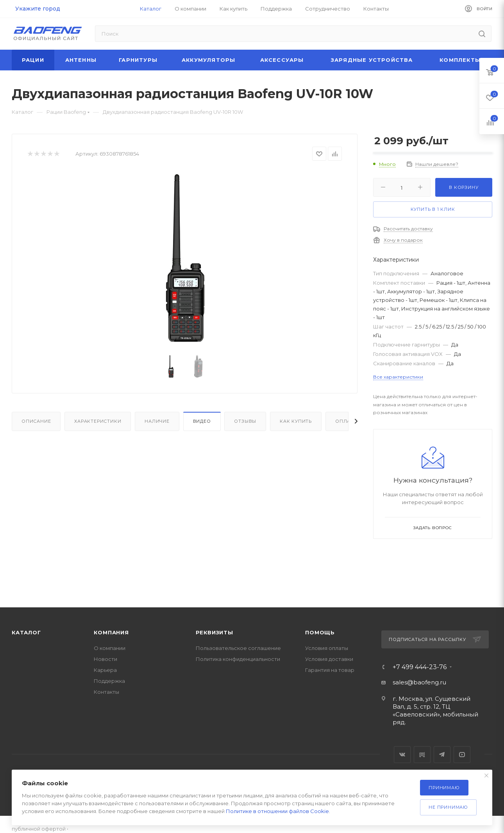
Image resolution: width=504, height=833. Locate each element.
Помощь (320, 632)
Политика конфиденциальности (238, 659)
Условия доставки (329, 659)
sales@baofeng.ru (419, 682)
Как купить (296, 421)
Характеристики (98, 421)
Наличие (157, 421)
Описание (36, 421)
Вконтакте (402, 755)
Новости (105, 659)
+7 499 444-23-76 (420, 667)
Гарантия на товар (330, 670)
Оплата (346, 421)
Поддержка (109, 681)
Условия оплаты (327, 648)
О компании (110, 648)
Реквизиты (214, 632)
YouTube (462, 755)
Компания (111, 632)
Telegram (442, 755)
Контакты (106, 692)
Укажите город (38, 9)
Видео (202, 421)
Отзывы (245, 421)
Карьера (105, 670)
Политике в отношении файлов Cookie (277, 811)
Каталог (26, 632)
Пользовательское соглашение (238, 648)
